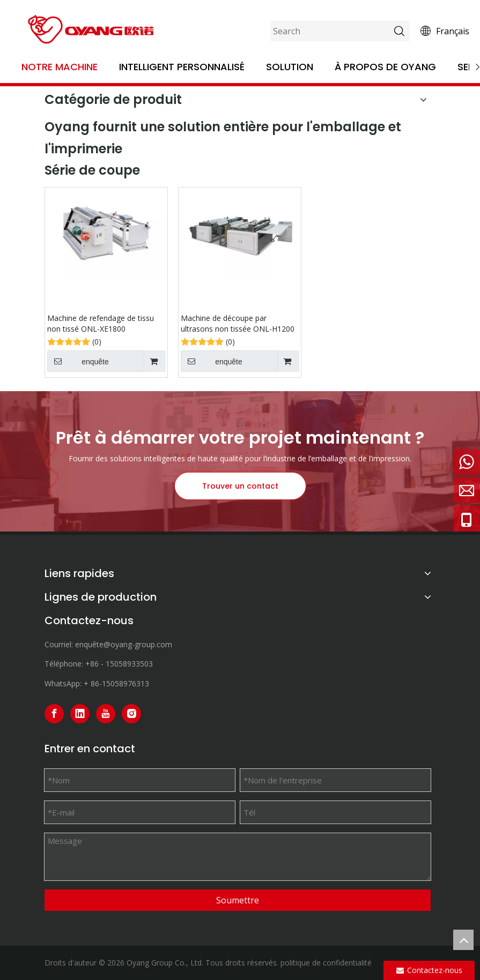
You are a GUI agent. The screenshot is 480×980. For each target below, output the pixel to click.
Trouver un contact (240, 486)
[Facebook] (54, 714)
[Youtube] (106, 714)
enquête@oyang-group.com (124, 644)
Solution (290, 67)
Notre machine (60, 67)
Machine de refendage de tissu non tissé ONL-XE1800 (101, 323)
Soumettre (238, 900)
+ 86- (93, 683)
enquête (78, 361)
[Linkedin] (80, 714)
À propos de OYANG (385, 67)
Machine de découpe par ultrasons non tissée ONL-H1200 (238, 323)
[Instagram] (131, 714)
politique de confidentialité (326, 963)
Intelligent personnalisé (182, 67)
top (463, 940)
